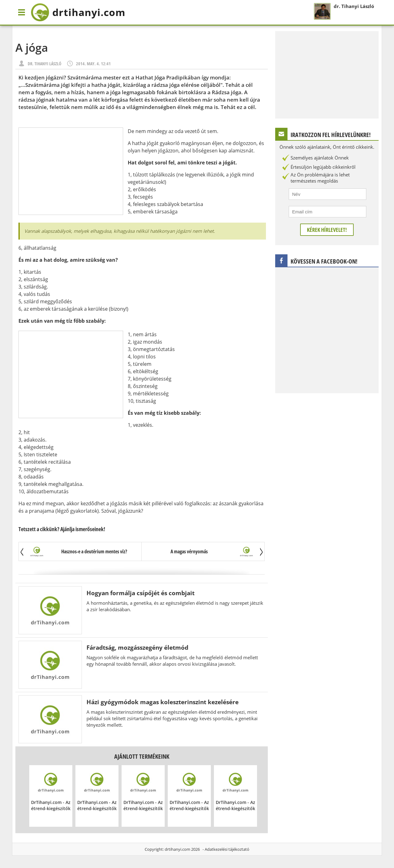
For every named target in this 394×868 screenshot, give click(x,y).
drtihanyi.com (177, 849)
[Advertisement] (71, 171)
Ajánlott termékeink (142, 756)
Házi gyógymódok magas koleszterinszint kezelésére (163, 702)
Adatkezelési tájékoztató (227, 849)
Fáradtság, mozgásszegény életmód (137, 647)
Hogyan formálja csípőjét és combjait (141, 593)
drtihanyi (78, 12)
